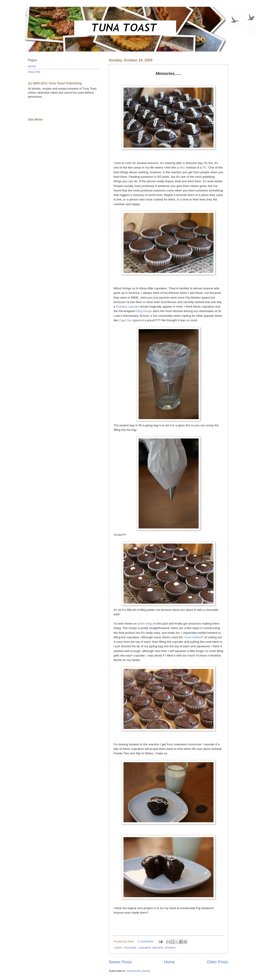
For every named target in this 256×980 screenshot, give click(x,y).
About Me (34, 72)
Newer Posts (120, 962)
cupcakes (145, 947)
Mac (182, 167)
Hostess (170, 947)
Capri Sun (126, 320)
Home (169, 962)
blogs (149, 624)
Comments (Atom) (138, 971)
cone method (194, 637)
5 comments (146, 941)
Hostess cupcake (128, 307)
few (143, 624)
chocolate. (130, 947)
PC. (205, 167)
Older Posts (218, 962)
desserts (158, 947)
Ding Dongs (144, 311)
